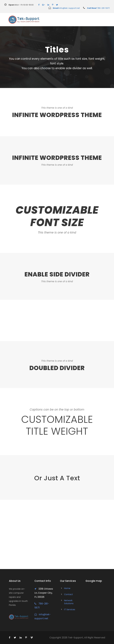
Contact (69, 594)
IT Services (70, 609)
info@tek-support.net (64, 8)
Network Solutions (69, 602)
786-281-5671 (95, 8)
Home (67, 588)
